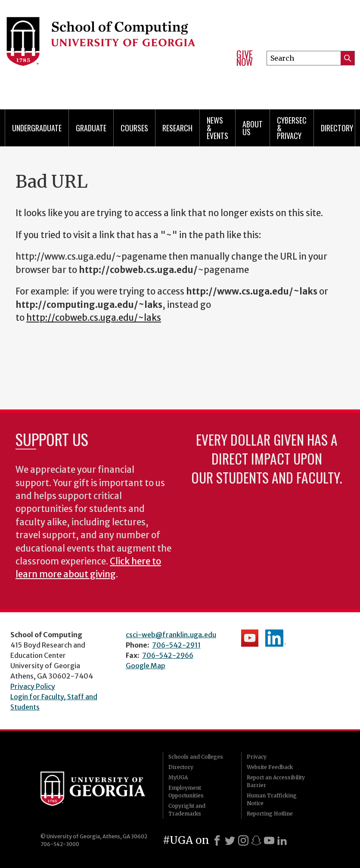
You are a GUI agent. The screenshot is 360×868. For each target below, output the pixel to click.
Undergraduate (37, 128)
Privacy (257, 757)
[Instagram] (243, 840)
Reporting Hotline (270, 814)
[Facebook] (217, 840)
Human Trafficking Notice (272, 799)
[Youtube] (269, 840)
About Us (253, 128)
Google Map (146, 666)
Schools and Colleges (196, 757)
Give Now (245, 58)
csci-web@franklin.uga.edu (171, 635)
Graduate (91, 128)
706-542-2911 (176, 645)
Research (177, 128)
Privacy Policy (33, 686)
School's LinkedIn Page (276, 638)
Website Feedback (270, 767)
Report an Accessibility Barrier (276, 781)
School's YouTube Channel (250, 638)
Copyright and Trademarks (187, 810)
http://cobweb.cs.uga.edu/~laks (94, 318)
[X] (230, 840)
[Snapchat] (256, 840)
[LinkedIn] (282, 840)
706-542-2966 (168, 655)
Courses (134, 128)
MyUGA (178, 777)
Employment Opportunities (186, 792)
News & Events (217, 128)
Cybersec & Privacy (292, 128)
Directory (337, 128)
